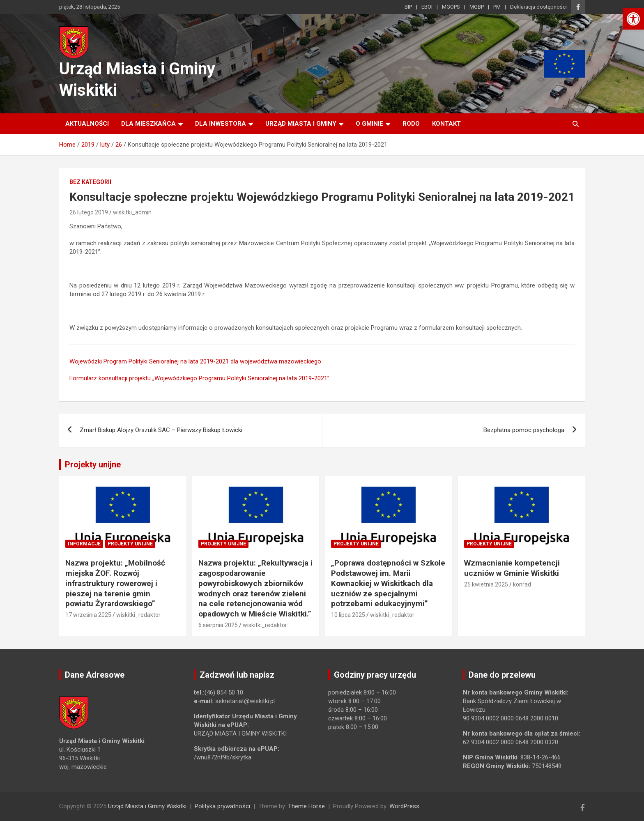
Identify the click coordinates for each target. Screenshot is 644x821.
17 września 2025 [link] (88, 615)
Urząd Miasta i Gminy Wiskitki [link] (147, 806)
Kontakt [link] (446, 124)
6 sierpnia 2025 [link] (218, 625)
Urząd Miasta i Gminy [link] (301, 124)
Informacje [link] (84, 544)
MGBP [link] (477, 7)
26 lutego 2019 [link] (89, 212)
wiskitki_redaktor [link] (138, 615)
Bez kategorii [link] (90, 182)
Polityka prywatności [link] (222, 806)
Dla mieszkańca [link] (148, 124)
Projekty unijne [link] (93, 465)
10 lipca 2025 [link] (348, 615)
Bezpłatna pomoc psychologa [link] (524, 430)
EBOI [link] (427, 7)
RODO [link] (411, 124)
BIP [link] (408, 7)
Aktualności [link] (87, 124)
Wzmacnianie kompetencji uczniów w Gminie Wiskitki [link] (512, 568)
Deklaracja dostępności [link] (538, 7)
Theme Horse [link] (306, 806)
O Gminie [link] (369, 124)
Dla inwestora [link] (221, 124)
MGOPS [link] (451, 7)
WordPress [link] (404, 806)
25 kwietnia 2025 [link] (486, 584)
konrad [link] (522, 584)
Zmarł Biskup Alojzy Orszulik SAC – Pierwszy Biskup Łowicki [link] (161, 430)
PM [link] (497, 7)
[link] (633, 19)
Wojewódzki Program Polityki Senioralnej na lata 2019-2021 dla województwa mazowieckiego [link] (195, 361)
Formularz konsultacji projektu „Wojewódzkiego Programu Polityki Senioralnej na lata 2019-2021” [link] (199, 378)
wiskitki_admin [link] (132, 212)
